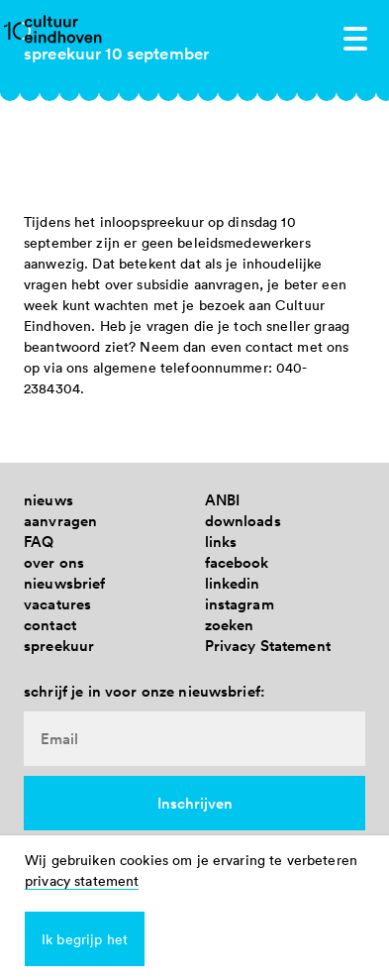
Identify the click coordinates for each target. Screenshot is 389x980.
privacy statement (82, 880)
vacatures (57, 604)
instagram (240, 604)
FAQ (39, 542)
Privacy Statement (268, 646)
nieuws (49, 500)
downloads (243, 521)
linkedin (233, 583)
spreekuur (59, 646)
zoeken (230, 625)
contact (50, 625)
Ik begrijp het (85, 939)
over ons (54, 562)
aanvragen (60, 521)
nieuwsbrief (65, 583)
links (221, 542)
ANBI (223, 500)
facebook (237, 562)
